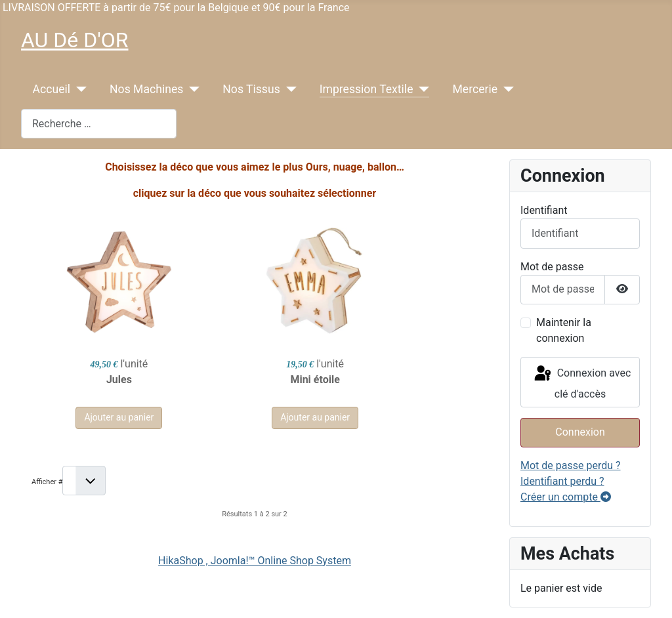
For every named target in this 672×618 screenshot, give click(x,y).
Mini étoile (254, 380)
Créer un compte (566, 497)
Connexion (580, 432)
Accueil (52, 89)
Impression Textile (367, 89)
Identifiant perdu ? (562, 481)
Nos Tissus (251, 89)
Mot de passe (552, 267)
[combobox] (99, 124)
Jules (99, 380)
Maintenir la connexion (564, 330)
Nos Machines (146, 89)
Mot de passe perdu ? (571, 465)
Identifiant (544, 210)
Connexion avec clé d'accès (582, 382)
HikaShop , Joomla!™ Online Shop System (255, 561)
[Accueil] (78, 89)
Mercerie (475, 89)
